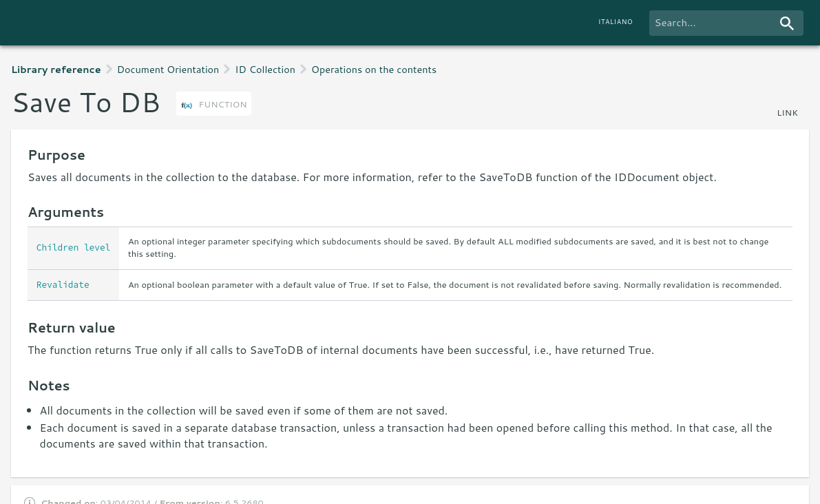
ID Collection (265, 69)
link (787, 112)
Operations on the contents (374, 69)
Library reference (56, 69)
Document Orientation (168, 69)
